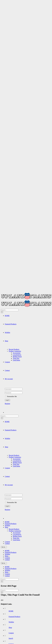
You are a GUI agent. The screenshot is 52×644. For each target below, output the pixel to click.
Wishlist (11, 622)
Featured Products (14, 617)
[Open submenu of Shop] (9, 557)
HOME (11, 611)
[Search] (2, 312)
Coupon (11, 633)
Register (7, 404)
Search (11, 638)
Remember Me (11, 396)
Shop (10, 628)
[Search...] (10, 310)
